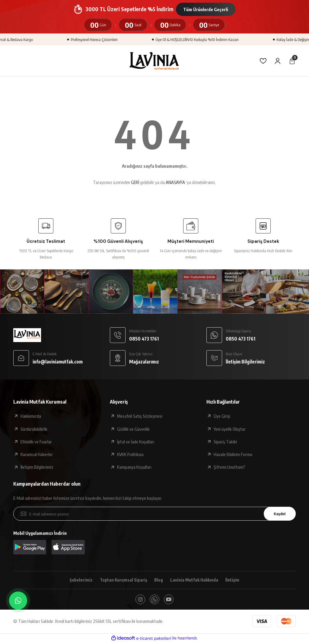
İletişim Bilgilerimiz (37, 467)
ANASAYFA (175, 182)
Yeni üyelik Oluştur (230, 429)
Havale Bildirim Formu (233, 454)
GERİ (135, 182)
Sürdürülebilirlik (34, 429)
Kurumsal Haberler (37, 454)
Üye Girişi (222, 416)
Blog (159, 580)
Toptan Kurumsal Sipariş (122, 580)
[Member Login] (278, 61)
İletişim (234, 580)
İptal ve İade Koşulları (136, 442)
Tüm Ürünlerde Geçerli (206, 9)
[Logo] (154, 61)
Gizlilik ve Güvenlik (133, 429)
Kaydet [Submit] (278, 514)
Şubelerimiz (79, 580)
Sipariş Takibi (225, 442)
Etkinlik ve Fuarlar (36, 442)
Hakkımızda (31, 416)
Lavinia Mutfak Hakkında (195, 580)
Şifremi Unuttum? (229, 467)
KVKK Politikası (130, 454)
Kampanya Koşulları (134, 467)
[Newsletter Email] (154, 514)
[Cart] (292, 61)
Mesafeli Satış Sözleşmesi (140, 416)
